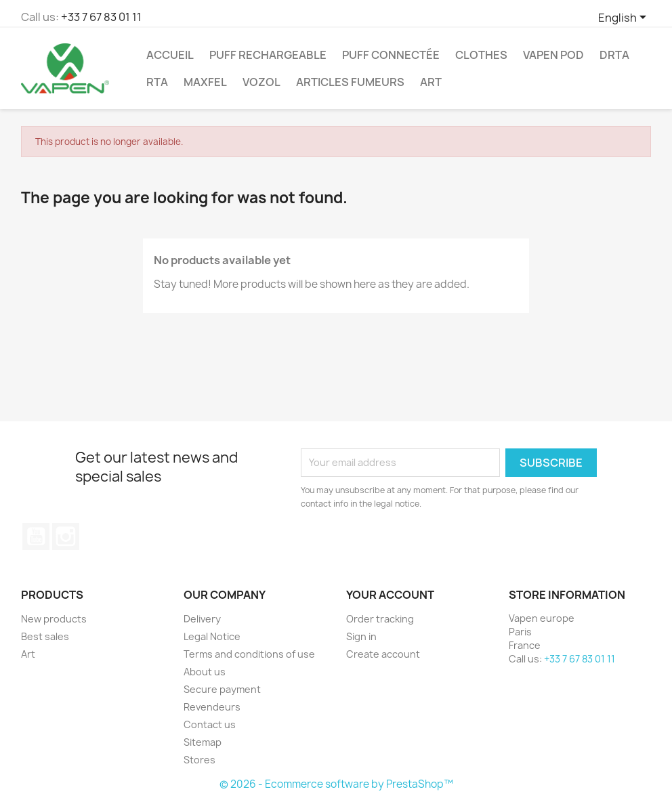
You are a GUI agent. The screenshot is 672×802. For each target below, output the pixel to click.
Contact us (210, 724)
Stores (199, 760)
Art (431, 82)
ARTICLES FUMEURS (350, 82)
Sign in (361, 636)
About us (205, 672)
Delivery (202, 619)
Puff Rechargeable (268, 55)
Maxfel (205, 82)
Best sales (45, 636)
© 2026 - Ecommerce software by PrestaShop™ (336, 784)
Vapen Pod (553, 55)
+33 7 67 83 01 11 (101, 17)
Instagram (66, 536)
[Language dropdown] (625, 18)
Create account (383, 654)
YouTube (36, 536)
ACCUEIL (170, 55)
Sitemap (203, 742)
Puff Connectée (391, 55)
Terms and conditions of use (249, 654)
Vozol (261, 82)
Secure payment (222, 689)
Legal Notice (212, 636)
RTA (157, 82)
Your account (390, 595)
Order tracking (380, 619)
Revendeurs (212, 707)
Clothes (481, 55)
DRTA (614, 55)
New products (54, 619)
